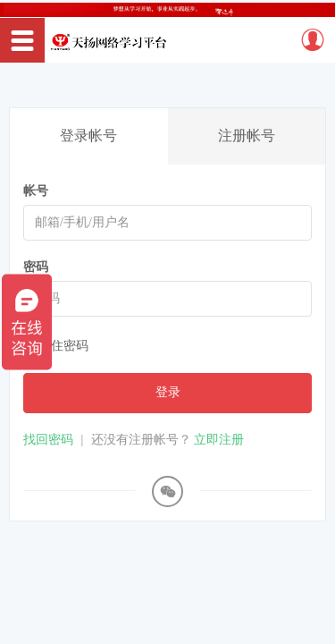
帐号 (36, 191)
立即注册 (219, 440)
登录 (168, 392)
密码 (36, 267)
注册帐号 (247, 136)
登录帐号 (88, 136)
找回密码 (48, 440)
